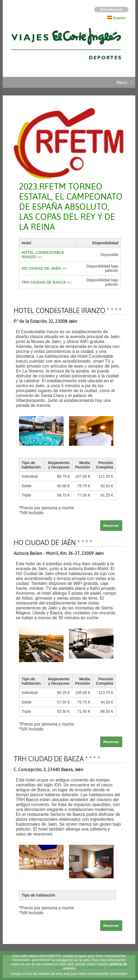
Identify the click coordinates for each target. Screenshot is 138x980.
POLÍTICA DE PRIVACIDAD (86, 968)
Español (119, 18)
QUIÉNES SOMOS (118, 968)
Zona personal (111, 10)
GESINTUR (45, 962)
